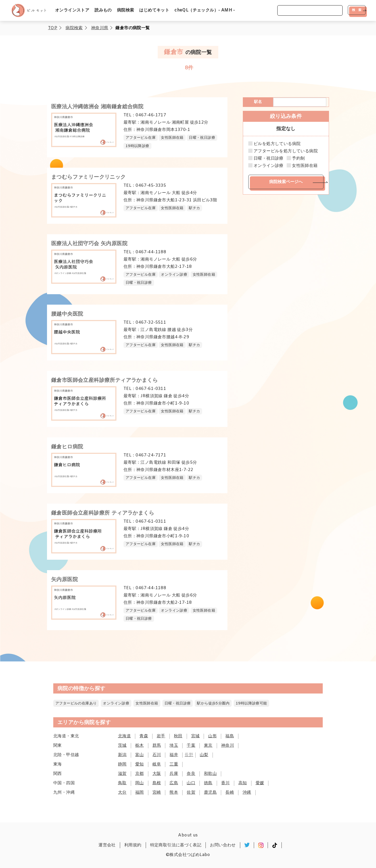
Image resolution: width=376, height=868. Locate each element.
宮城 (195, 736)
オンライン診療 (269, 166)
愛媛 (260, 783)
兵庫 (174, 774)
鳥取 (122, 783)
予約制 (298, 159)
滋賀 (122, 774)
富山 (140, 755)
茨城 (122, 746)
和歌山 (210, 774)
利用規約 (133, 845)
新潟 (122, 755)
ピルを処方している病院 (277, 144)
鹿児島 (210, 792)
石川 (157, 755)
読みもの (103, 10)
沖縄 (247, 792)
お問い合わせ (223, 845)
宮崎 (157, 792)
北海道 (124, 736)
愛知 (140, 764)
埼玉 (174, 746)
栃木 (140, 746)
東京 (208, 746)
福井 (174, 755)
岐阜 (157, 764)
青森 (144, 736)
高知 (243, 783)
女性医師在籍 (305, 166)
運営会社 (107, 845)
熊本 (174, 792)
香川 (225, 783)
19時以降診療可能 (251, 704)
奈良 (191, 774)
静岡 (122, 764)
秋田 (178, 736)
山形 (212, 736)
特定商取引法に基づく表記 (176, 845)
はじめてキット (154, 10)
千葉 (191, 746)
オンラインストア (72, 10)
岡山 (140, 783)
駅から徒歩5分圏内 (213, 704)
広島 (174, 783)
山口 (191, 783)
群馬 (157, 746)
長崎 (230, 792)
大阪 (157, 774)
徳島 (208, 783)
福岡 (140, 792)
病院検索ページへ (286, 182)
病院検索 (126, 10)
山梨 (204, 755)
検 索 (357, 10)
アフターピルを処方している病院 (286, 151)
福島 (230, 736)
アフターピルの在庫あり (76, 704)
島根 (157, 783)
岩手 (161, 736)
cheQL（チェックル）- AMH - (205, 10)
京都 (140, 774)
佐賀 (191, 792)
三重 (174, 764)
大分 (122, 792)
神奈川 (228, 746)
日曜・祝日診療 (269, 159)
